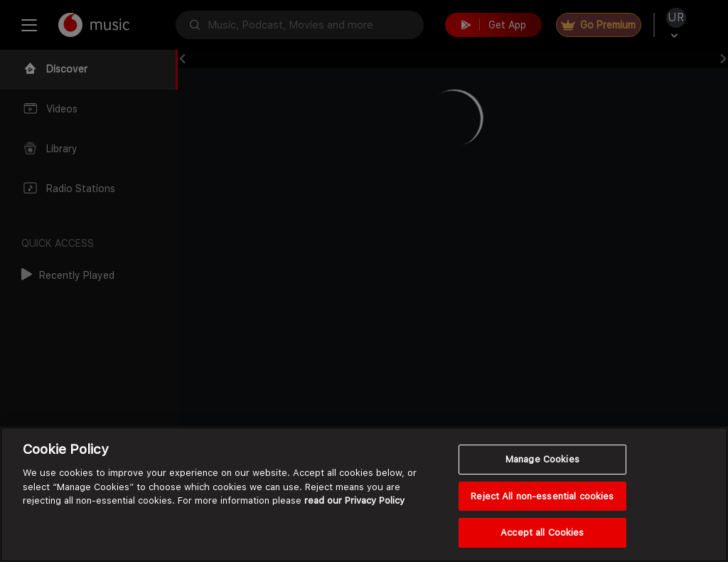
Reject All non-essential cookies (542, 496)
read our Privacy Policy (354, 500)
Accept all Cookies (542, 532)
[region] (364, 494)
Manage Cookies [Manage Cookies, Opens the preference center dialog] (542, 459)
